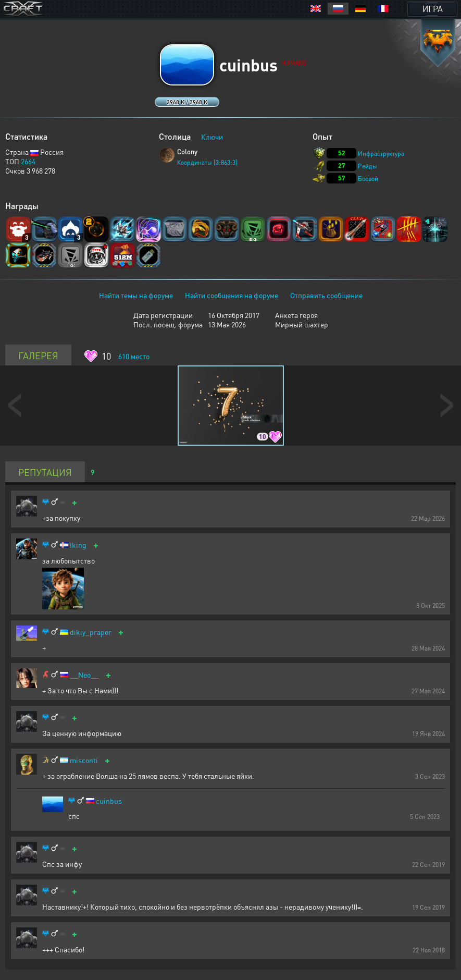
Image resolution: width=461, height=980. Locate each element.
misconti (84, 760)
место (134, 356)
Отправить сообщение (326, 295)
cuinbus (109, 801)
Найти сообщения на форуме (232, 295)
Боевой (368, 179)
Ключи (212, 137)
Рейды (367, 166)
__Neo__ (84, 675)
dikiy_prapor (91, 632)
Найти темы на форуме (136, 295)
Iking (78, 545)
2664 (28, 161)
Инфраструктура (381, 154)
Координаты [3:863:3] (207, 162)
